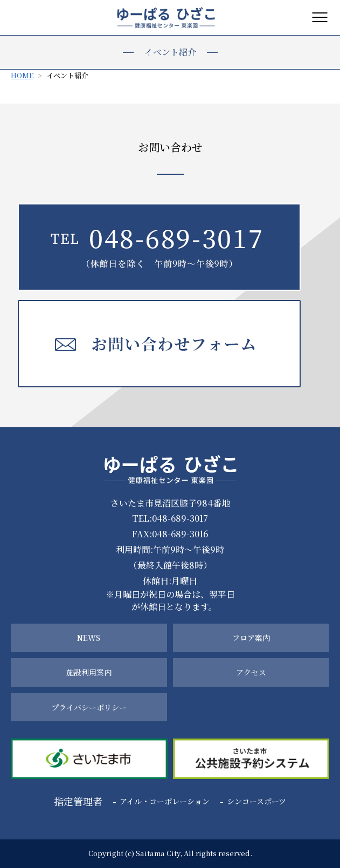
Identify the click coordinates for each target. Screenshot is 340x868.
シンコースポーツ (256, 801)
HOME (22, 75)
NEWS (89, 638)
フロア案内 (251, 638)
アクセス (251, 672)
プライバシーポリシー (89, 707)
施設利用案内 (89, 672)
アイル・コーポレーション (165, 801)
